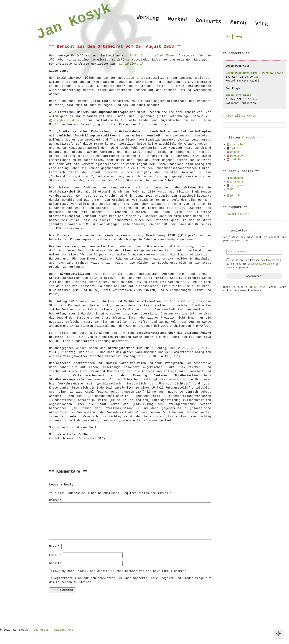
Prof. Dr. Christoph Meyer (152, 56)
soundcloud (238, 145)
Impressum (41, 630)
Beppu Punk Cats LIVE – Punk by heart (254, 73)
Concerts (209, 21)
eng (239, 36)
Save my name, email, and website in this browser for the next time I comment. (121, 571)
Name (54, 546)
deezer (235, 152)
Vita (262, 24)
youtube (236, 160)
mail (233, 189)
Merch (238, 23)
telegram (237, 186)
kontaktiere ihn (132, 64)
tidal (234, 148)
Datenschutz (64, 630)
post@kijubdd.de (66, 120)
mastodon (237, 178)
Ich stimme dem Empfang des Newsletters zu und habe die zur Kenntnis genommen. (254, 264)
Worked (177, 19)
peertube (237, 156)
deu (228, 36)
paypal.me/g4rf (238, 214)
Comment (130, 500)
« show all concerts (239, 116)
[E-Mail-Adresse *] (254, 252)
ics (256, 77)
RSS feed (259, 287)
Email (55, 555)
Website (55, 563)
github (235, 196)
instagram (237, 182)
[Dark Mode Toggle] (278, 633)
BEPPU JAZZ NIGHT (238, 96)
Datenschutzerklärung (261, 264)
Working (148, 18)
